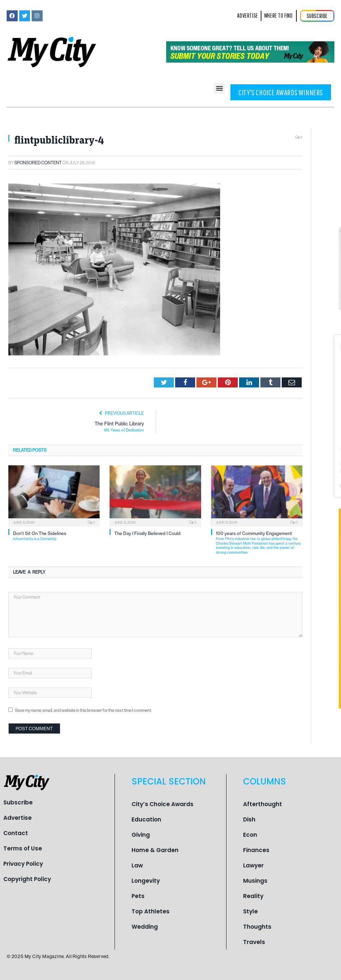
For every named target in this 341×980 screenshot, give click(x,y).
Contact (16, 833)
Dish (249, 819)
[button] (219, 88)
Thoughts (257, 927)
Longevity (146, 881)
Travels (254, 942)
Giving (141, 835)
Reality (253, 896)
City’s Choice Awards (163, 804)
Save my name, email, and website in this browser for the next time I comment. (83, 710)
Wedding (145, 927)
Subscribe (18, 802)
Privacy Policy (23, 864)
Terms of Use (23, 848)
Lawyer (253, 865)
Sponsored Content (38, 163)
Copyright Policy (27, 879)
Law (137, 865)
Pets (138, 896)
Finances (256, 850)
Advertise (17, 818)
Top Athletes (151, 911)
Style (250, 911)
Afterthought (263, 804)
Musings (255, 881)
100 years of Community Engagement (259, 543)
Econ (250, 835)
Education (146, 819)
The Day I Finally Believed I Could (147, 533)
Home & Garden (155, 850)
